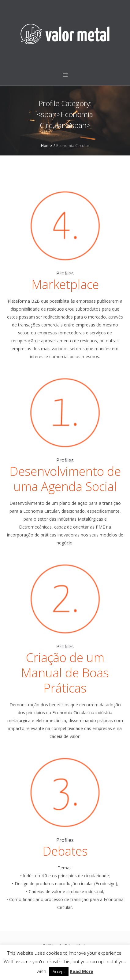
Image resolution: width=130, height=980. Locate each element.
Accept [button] (59, 971)
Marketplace (65, 284)
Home (46, 145)
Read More (82, 971)
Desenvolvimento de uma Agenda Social (65, 479)
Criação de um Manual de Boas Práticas (65, 673)
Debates (65, 851)
